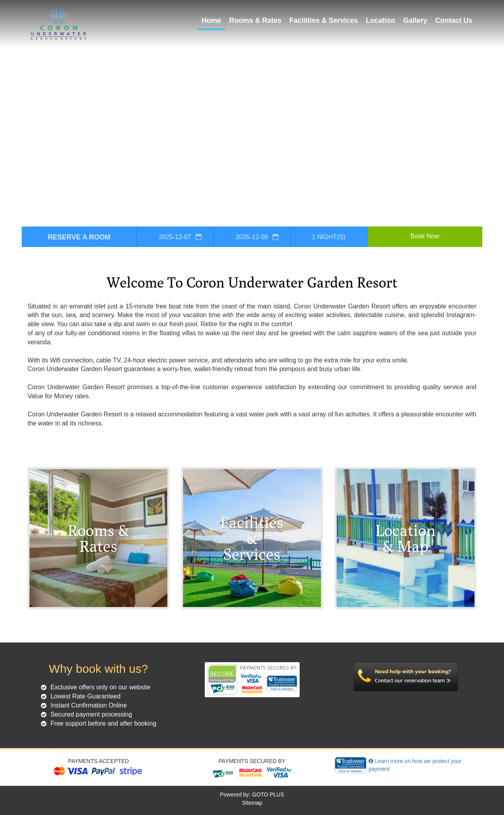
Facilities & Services (324, 20)
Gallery (415, 20)
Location (381, 20)
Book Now (425, 236)
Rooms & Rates (255, 20)
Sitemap (252, 803)
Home (211, 20)
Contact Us (454, 20)
